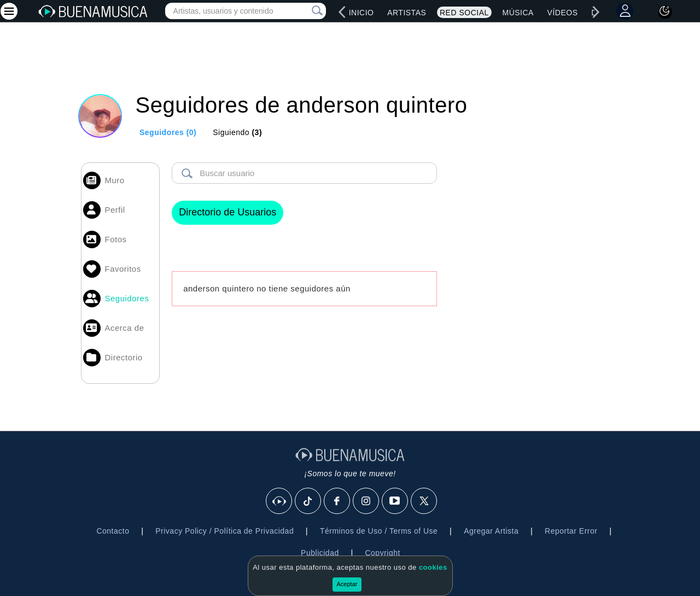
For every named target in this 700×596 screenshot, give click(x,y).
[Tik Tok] (308, 501)
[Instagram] (366, 501)
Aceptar (347, 584)
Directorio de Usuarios (227, 212)
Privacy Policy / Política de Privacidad (224, 531)
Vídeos (563, 13)
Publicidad (320, 553)
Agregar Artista (491, 531)
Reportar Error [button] (571, 531)
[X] (424, 501)
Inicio (361, 13)
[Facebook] (337, 501)
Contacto (113, 531)
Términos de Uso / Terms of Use (379, 531)
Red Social (464, 13)
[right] (596, 12)
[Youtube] (395, 501)
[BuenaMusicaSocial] (279, 501)
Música (518, 13)
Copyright (382, 553)
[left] (342, 12)
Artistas (407, 13)
